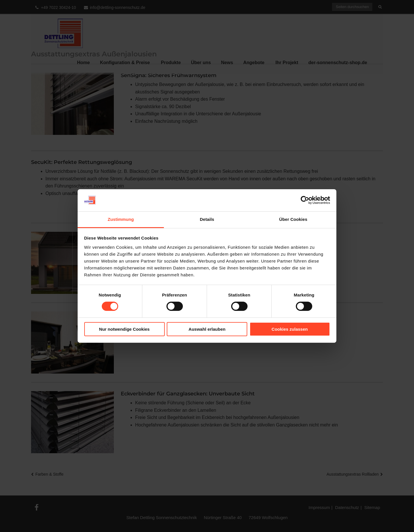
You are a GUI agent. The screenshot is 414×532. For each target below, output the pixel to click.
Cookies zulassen (290, 329)
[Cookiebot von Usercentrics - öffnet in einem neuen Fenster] (305, 200)
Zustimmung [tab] (121, 219)
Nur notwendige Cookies (124, 329)
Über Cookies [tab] (293, 219)
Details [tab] (207, 219)
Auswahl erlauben (207, 329)
